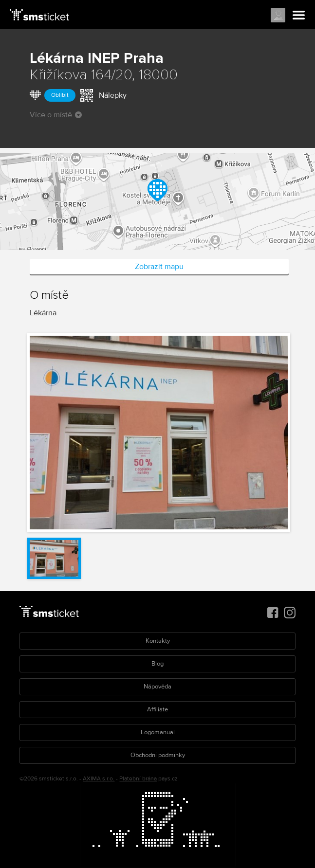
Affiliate (157, 709)
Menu (299, 16)
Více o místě (56, 115)
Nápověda (157, 687)
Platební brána (138, 779)
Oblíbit (60, 95)
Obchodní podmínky (158, 755)
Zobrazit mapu (159, 267)
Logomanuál (158, 732)
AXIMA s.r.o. (99, 779)
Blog (157, 664)
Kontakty (158, 641)
